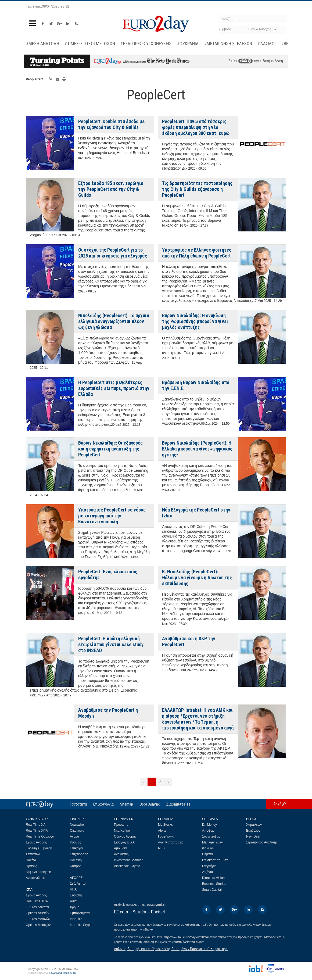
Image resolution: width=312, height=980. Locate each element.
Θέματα (207, 854)
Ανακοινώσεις (36, 878)
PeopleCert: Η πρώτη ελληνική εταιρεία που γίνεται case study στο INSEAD (111, 644)
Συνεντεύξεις (211, 836)
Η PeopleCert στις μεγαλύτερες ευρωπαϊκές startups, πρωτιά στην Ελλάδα (114, 388)
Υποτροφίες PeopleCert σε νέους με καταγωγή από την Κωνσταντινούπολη (112, 516)
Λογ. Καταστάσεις (171, 842)
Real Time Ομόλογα (40, 836)
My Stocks (165, 825)
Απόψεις (208, 831)
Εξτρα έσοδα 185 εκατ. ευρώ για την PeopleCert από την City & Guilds (111, 189)
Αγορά (74, 836)
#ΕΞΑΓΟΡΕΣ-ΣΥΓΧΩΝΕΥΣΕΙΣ (146, 44)
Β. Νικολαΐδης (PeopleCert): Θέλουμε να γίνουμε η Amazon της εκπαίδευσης (197, 577)
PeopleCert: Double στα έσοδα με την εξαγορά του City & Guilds (111, 124)
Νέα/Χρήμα (122, 831)
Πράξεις (31, 866)
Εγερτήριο (209, 866)
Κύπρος (76, 866)
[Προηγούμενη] (144, 782)
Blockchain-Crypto (127, 866)
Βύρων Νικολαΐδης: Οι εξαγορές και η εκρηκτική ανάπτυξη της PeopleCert (110, 449)
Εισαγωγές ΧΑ (124, 842)
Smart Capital (212, 890)
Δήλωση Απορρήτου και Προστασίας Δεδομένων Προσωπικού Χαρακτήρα (171, 949)
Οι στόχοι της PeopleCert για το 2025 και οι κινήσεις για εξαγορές (113, 253)
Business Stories (214, 884)
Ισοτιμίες (76, 919)
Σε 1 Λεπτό (78, 884)
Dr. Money (209, 825)
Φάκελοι (208, 848)
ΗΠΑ (73, 889)
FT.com (121, 912)
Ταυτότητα (78, 804)
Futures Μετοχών (38, 919)
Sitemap (127, 804)
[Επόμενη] (168, 782)
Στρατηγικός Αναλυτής (262, 842)
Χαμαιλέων (254, 825)
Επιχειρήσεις (79, 854)
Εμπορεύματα (80, 913)
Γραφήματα (166, 836)
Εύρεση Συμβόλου (39, 848)
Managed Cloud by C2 (64, 973)
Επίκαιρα (76, 848)
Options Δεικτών (37, 913)
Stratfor (139, 912)
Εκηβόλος (253, 831)
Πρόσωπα (121, 825)
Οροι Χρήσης (150, 804)
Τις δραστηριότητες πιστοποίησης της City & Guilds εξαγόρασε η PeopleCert (197, 189)
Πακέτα (31, 860)
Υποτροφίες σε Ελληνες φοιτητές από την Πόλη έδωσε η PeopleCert (197, 253)
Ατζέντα (208, 872)
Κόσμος (75, 842)
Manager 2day (212, 842)
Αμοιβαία (120, 848)
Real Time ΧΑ (36, 825)
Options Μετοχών (38, 925)
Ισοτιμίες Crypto (81, 925)
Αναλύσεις (121, 854)
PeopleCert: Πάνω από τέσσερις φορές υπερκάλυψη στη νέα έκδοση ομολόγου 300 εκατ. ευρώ (196, 127)
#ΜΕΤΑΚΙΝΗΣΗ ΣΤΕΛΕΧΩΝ (228, 44)
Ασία (73, 901)
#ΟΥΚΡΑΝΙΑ (188, 44)
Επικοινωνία (103, 804)
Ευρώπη (76, 895)
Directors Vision (213, 878)
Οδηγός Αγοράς (125, 836)
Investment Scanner (128, 860)
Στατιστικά (33, 854)
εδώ (245, 61)
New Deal (253, 836)
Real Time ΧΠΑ (37, 831)
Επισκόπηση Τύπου (216, 860)
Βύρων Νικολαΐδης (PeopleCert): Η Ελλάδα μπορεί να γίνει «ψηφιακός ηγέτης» (197, 449)
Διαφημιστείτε (178, 804)
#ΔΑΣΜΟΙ (267, 44)
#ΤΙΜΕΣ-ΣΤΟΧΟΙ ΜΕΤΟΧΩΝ (90, 44)
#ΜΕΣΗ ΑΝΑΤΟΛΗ (42, 44)
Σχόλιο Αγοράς (36, 842)
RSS (161, 848)
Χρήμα (75, 907)
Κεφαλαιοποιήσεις (39, 872)
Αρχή (277, 804)
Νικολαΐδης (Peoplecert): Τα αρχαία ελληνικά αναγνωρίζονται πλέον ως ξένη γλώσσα (114, 321)
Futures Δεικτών (37, 907)
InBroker (148, 929)
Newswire (77, 825)
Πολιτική (76, 860)
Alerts (162, 831)
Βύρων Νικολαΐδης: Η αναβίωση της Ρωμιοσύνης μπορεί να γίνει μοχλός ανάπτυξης (195, 321)
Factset (158, 912)
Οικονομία (77, 831)
